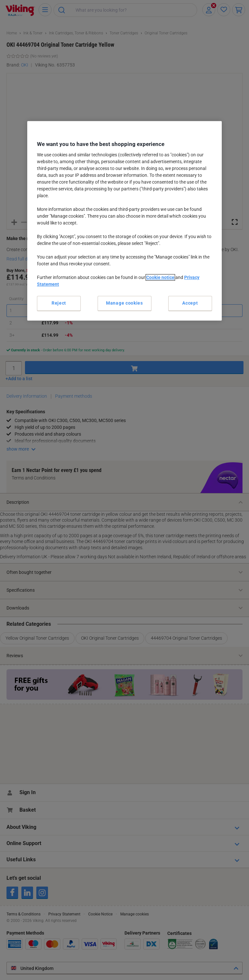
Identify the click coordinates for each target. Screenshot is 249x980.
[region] (124, 221)
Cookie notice (160, 277)
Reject (59, 303)
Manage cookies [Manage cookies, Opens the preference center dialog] (124, 303)
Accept (190, 303)
